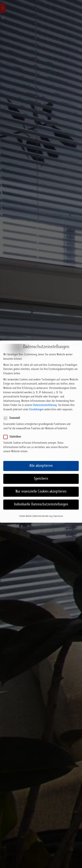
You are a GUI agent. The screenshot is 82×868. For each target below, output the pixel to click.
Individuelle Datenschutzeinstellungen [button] (41, 497)
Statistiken (15, 430)
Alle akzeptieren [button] (41, 459)
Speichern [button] (41, 472)
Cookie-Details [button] (25, 509)
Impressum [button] (58, 509)
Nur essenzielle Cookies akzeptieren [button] (41, 485)
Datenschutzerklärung (45, 398)
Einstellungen (37, 402)
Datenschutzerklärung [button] (43, 509)
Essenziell (14, 411)
